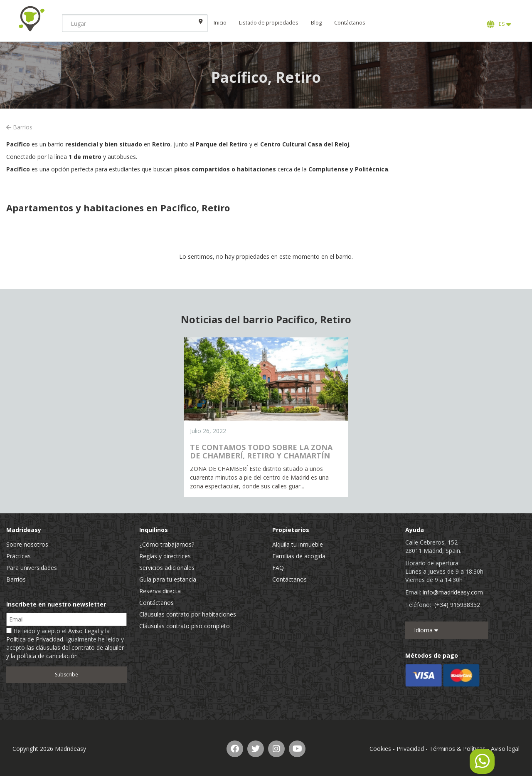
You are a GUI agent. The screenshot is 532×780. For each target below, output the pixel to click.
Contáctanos (350, 23)
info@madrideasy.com (453, 592)
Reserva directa (160, 591)
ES (499, 24)
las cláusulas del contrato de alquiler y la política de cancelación (65, 652)
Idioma (426, 630)
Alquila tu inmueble (298, 544)
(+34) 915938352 (457, 605)
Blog (317, 23)
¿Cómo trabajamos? (167, 544)
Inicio (220, 23)
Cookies (380, 749)
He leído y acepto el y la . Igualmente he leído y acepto (65, 643)
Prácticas (18, 556)
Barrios (19, 127)
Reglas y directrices (165, 556)
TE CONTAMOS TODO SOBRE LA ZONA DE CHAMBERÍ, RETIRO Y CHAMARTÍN (261, 451)
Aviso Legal (84, 631)
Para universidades (32, 568)
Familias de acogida (299, 556)
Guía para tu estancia (168, 579)
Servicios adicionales (167, 568)
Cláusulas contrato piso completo (185, 626)
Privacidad (410, 749)
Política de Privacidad (35, 639)
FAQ (278, 568)
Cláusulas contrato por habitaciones (188, 614)
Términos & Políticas (457, 749)
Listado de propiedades (269, 23)
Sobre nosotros (27, 544)
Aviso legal (505, 749)
